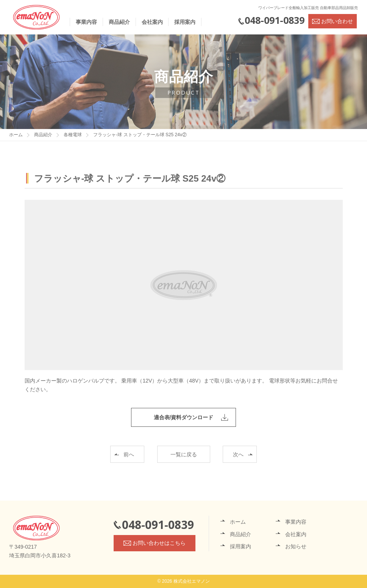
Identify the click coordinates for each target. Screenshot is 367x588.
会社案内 (152, 22)
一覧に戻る (184, 454)
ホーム (238, 522)
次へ (238, 454)
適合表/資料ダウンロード (184, 417)
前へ (129, 454)
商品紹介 (119, 22)
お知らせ (296, 546)
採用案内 (185, 22)
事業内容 (86, 22)
